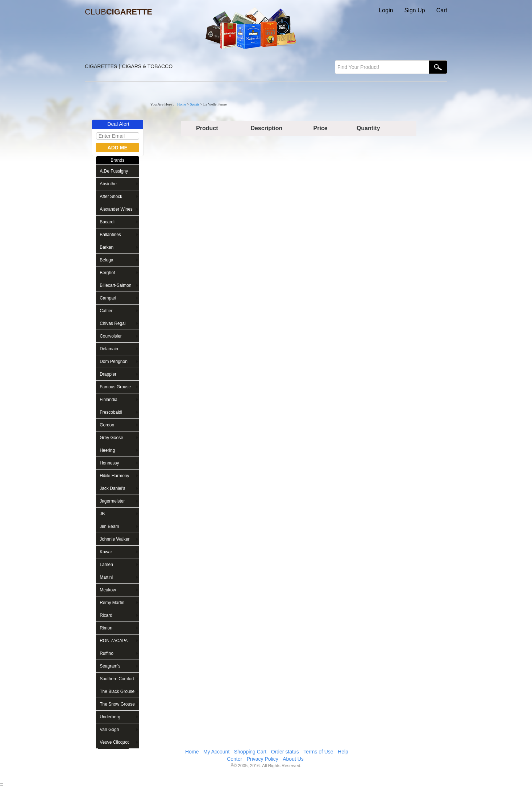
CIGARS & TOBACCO (147, 66)
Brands (117, 160)
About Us (293, 759)
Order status (285, 752)
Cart (442, 10)
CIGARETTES (101, 66)
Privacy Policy (263, 759)
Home (182, 104)
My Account (216, 752)
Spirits (195, 104)
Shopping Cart (250, 752)
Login (386, 10)
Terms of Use (318, 752)
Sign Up (415, 10)
